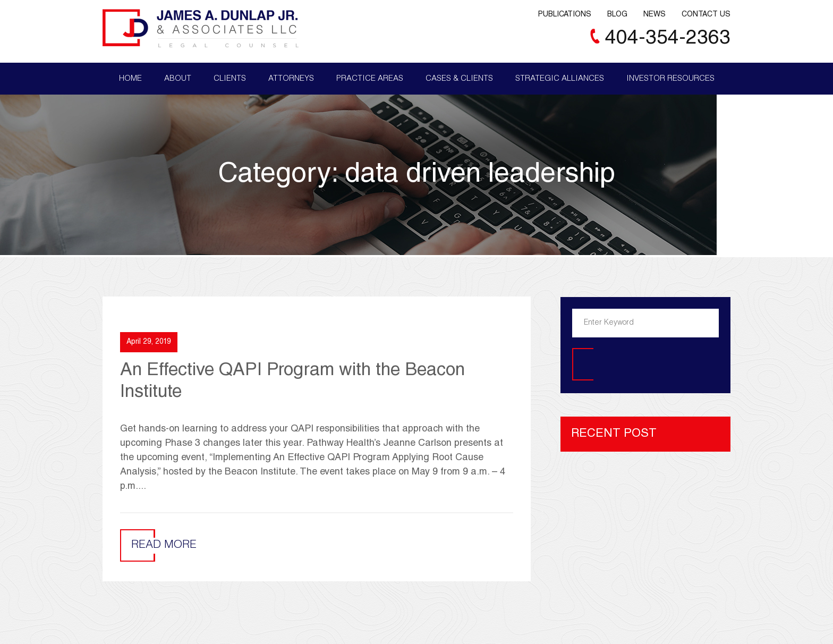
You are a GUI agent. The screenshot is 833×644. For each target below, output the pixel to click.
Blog (617, 15)
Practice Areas (370, 79)
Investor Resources (670, 79)
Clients (230, 79)
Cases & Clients (459, 79)
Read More (164, 545)
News (654, 15)
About (178, 79)
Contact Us (706, 15)
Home (130, 79)
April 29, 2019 (149, 342)
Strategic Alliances (560, 79)
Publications (565, 15)
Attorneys (291, 79)
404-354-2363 (668, 39)
